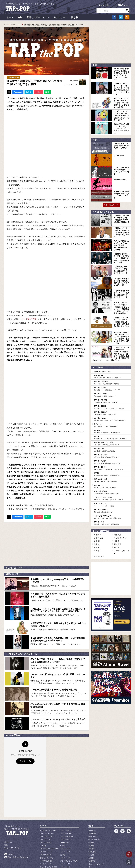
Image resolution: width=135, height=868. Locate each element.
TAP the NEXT (112, 356)
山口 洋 (116, 518)
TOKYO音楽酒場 (112, 466)
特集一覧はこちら (111, 198)
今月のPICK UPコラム (102, 351)
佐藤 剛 (96, 512)
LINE (47, 93)
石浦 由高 (117, 506)
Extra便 (112, 408)
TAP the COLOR (112, 373)
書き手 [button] (74, 18)
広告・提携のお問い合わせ (17, 846)
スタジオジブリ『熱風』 (112, 472)
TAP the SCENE (112, 367)
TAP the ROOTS (112, 379)
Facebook (18, 93)
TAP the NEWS (16, 26)
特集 (20, 18)
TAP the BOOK (112, 443)
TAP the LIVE (112, 460)
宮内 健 (96, 518)
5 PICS (112, 414)
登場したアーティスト (38, 18)
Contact (125, 5)
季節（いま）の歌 (112, 454)
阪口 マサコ (98, 509)
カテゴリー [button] (59, 18)
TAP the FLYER (112, 437)
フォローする (25, 751)
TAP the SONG (112, 385)
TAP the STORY (112, 390)
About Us (104, 5)
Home (6, 26)
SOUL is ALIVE (112, 477)
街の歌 (112, 448)
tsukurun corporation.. (74, 862)
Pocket (38, 93)
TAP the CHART (112, 431)
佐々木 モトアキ (71, 85)
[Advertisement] (46, 545)
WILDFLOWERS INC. (61, 858)
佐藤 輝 (116, 512)
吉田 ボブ (97, 521)
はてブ (29, 93)
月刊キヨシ (112, 402)
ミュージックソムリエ (112, 489)
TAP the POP (98, 524)
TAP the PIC (112, 495)
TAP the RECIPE (112, 483)
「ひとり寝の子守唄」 (29, 320)
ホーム (10, 18)
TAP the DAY (112, 425)
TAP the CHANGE (112, 361)
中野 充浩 (117, 515)
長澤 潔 (96, 515)
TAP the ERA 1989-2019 (112, 419)
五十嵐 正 (97, 506)
